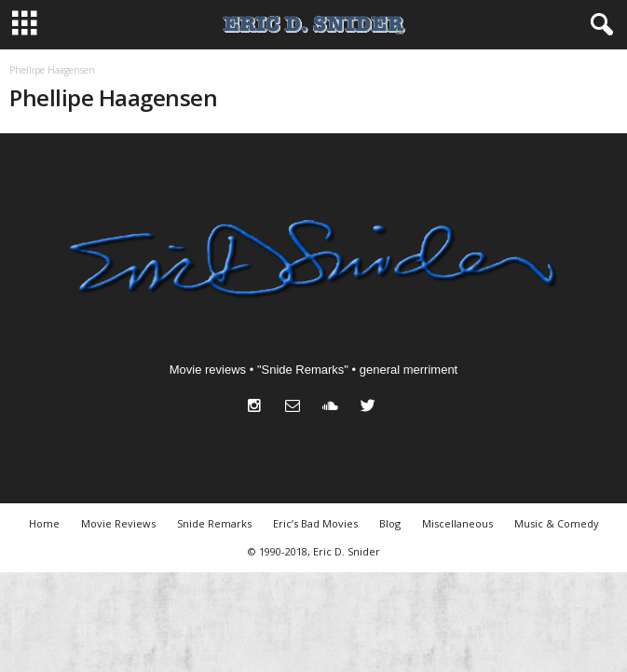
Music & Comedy (557, 523)
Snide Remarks (214, 523)
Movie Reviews (118, 523)
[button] (598, 25)
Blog (390, 523)
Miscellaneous (457, 523)
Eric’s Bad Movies (315, 523)
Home (44, 523)
